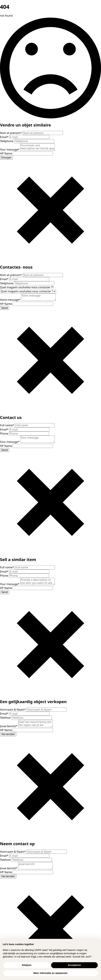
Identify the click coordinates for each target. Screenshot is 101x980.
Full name (7, 425)
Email (5, 137)
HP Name (6, 153)
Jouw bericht (9, 726)
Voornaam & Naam (13, 710)
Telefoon (6, 718)
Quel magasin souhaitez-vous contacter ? (27, 287)
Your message (10, 150)
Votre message (11, 300)
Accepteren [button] (74, 965)
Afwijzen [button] (27, 965)
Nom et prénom (11, 133)
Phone (4, 434)
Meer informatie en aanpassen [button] (50, 973)
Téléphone (7, 141)
